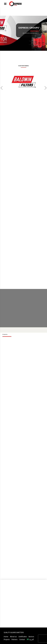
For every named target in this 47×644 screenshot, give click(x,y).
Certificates (23, 637)
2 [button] (19, 53)
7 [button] (32, 53)
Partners (14, 639)
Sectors (31, 637)
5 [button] (27, 53)
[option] (23, 33)
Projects (7, 639)
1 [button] (16, 53)
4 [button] (24, 53)
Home (6, 637)
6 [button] (30, 53)
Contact (22, 639)
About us (13, 637)
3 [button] (21, 53)
